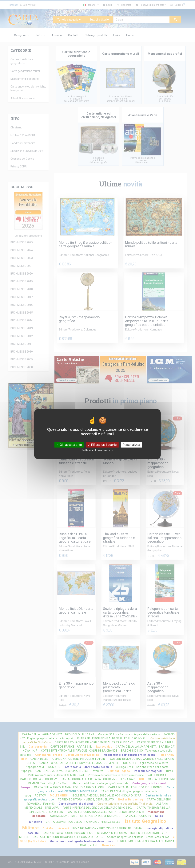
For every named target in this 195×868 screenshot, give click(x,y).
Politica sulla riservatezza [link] (97, 450)
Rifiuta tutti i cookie (102, 445)
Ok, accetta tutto (69, 445)
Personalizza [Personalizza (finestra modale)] (131, 445)
